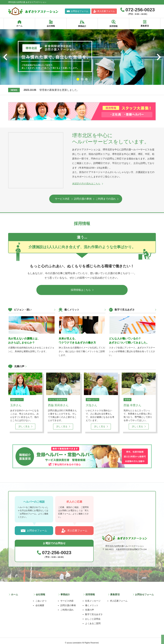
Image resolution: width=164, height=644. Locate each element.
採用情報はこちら (81, 288)
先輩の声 (19, 365)
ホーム (14, 591)
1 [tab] (78, 79)
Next (159, 57)
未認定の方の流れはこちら (86, 184)
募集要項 (115, 591)
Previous (5, 57)
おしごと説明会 (93, 615)
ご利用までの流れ (120, 199)
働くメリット (92, 601)
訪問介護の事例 (81, 199)
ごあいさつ (41, 597)
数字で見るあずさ (94, 611)
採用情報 (90, 591)
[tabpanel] (82, 57)
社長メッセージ (93, 597)
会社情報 (40, 591)
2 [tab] (82, 79)
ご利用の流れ (67, 606)
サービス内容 (41, 199)
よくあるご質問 (93, 620)
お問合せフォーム (37, 528)
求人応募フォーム (77, 528)
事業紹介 (65, 591)
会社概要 (40, 601)
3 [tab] (86, 79)
